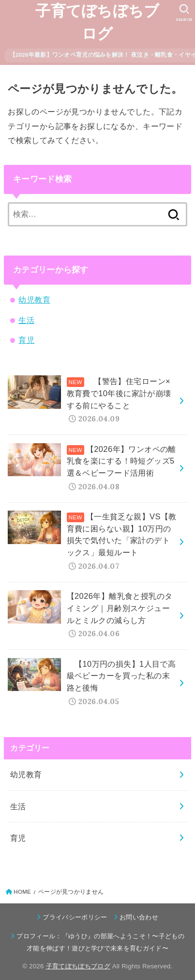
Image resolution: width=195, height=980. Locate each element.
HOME (22, 892)
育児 (26, 340)
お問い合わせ (139, 917)
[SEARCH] (184, 13)
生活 (26, 320)
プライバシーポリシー (75, 917)
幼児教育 (34, 300)
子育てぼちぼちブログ (97, 22)
